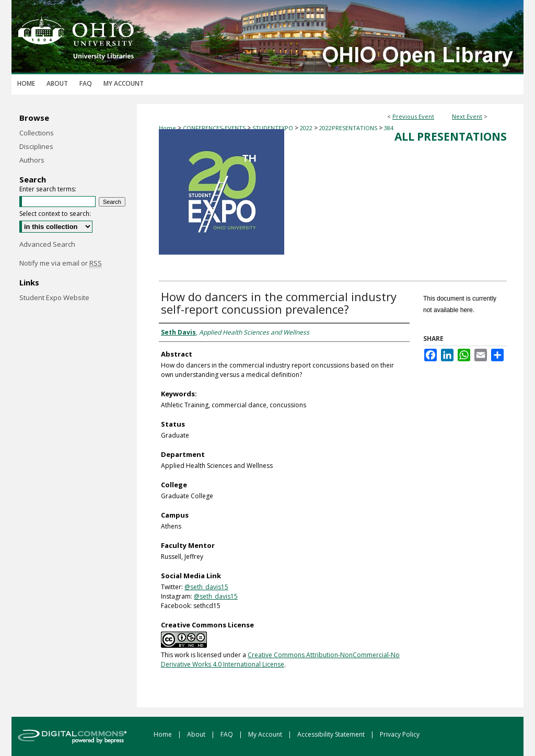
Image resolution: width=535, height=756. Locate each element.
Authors (32, 160)
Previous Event (413, 116)
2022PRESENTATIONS (349, 128)
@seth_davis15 (206, 587)
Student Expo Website (54, 297)
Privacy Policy (400, 734)
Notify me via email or (61, 263)
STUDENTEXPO (274, 128)
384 (389, 128)
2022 (307, 128)
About (197, 734)
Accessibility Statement (332, 734)
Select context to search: (55, 214)
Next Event (467, 116)
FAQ (228, 734)
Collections (37, 133)
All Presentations (451, 136)
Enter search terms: (48, 189)
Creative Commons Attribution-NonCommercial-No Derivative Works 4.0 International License (280, 660)
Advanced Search (47, 244)
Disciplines (36, 146)
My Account (266, 734)
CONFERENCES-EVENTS (215, 128)
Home (167, 128)
